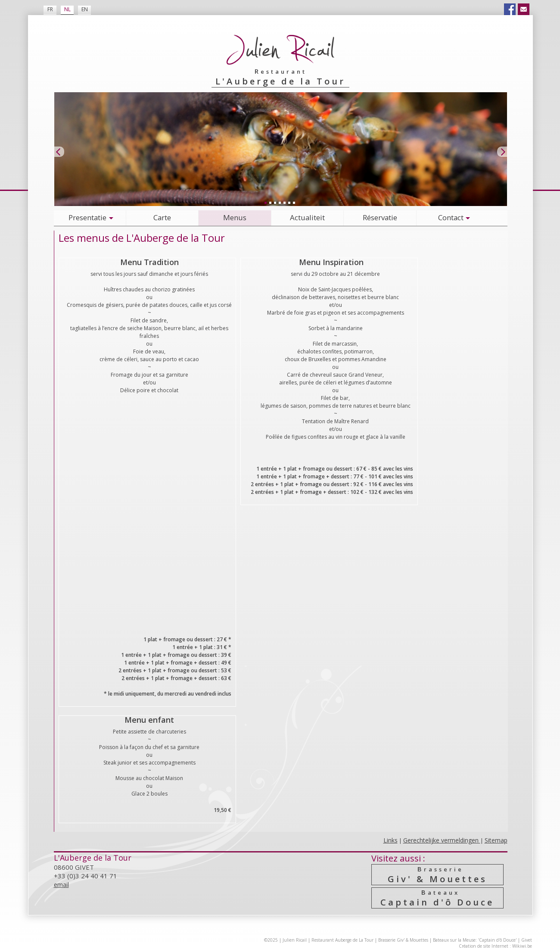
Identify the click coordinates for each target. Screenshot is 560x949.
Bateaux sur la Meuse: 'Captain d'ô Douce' (475, 940)
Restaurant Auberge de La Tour (342, 940)
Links (390, 840)
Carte (162, 217)
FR (50, 9)
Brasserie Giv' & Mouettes (403, 940)
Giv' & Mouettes (438, 875)
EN (85, 9)
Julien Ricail (295, 940)
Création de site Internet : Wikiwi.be (495, 946)
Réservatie (380, 217)
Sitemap (496, 840)
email (61, 885)
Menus (235, 217)
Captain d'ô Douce (438, 898)
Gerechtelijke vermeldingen (442, 840)
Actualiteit (307, 217)
